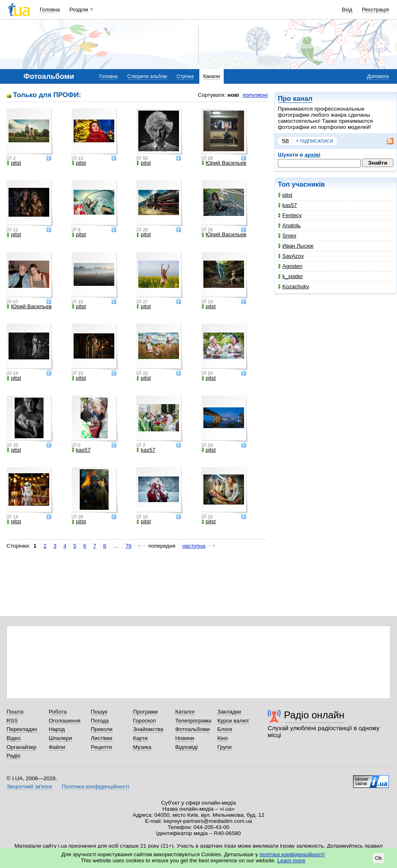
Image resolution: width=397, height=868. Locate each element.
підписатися (314, 141)
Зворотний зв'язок (29, 786)
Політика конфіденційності (95, 786)
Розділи (79, 10)
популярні (255, 95)
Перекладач (22, 729)
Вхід (347, 10)
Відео (14, 738)
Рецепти (101, 747)
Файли (57, 747)
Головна (50, 10)
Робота (58, 712)
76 (129, 546)
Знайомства (148, 729)
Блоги (225, 729)
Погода (100, 721)
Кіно (222, 738)
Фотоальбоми (193, 729)
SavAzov (291, 256)
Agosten (290, 266)
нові (233, 95)
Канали (212, 76)
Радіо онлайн (314, 715)
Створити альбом (147, 76)
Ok (378, 858)
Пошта (15, 712)
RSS (12, 721)
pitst (285, 195)
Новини (185, 738)
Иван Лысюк (296, 246)
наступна (194, 546)
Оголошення (65, 721)
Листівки (101, 738)
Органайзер (21, 747)
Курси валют (233, 721)
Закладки (229, 712)
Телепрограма (193, 721)
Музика (142, 747)
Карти (140, 738)
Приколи (101, 729)
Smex (287, 236)
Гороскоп (144, 721)
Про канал (295, 99)
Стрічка (185, 76)
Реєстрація (375, 10)
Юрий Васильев (224, 163)
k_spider (290, 276)
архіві (313, 155)
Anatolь (289, 225)
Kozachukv (293, 286)
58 (285, 141)
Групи (224, 747)
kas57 (287, 205)
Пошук (99, 712)
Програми (145, 712)
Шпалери (60, 738)
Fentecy (290, 215)
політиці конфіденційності (292, 854)
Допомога (378, 76)
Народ (57, 729)
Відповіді (187, 747)
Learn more (291, 860)
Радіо (13, 756)
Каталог (185, 712)
